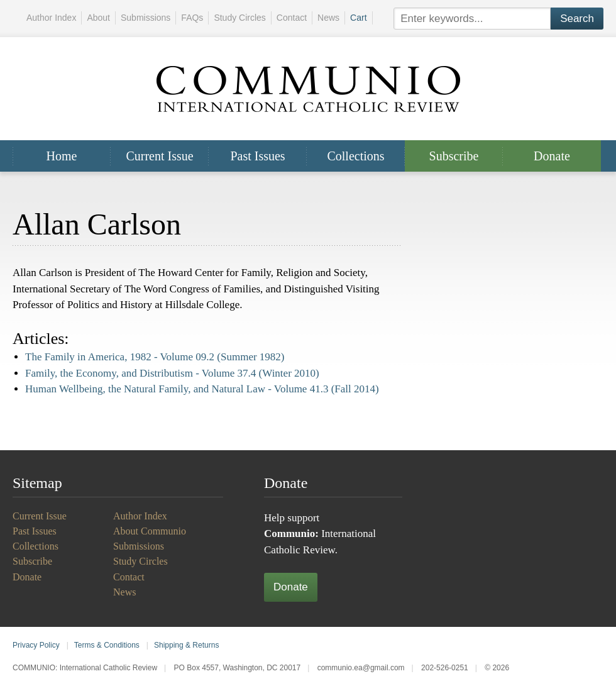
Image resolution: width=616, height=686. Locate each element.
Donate (552, 156)
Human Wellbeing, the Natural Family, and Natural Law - (202, 389)
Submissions (146, 18)
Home (62, 156)
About (98, 18)
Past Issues (257, 156)
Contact (292, 18)
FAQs (192, 18)
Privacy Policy (36, 645)
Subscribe (454, 156)
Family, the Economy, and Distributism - (172, 373)
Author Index (51, 18)
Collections (355, 156)
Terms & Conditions (107, 645)
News (328, 18)
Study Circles (239, 18)
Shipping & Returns (186, 645)
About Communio (150, 531)
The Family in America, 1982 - (155, 357)
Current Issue (159, 156)
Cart (358, 18)
